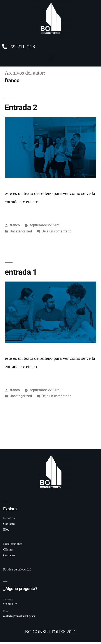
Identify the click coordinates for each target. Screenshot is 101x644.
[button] (50, 59)
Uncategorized (21, 231)
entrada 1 (21, 272)
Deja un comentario (57, 231)
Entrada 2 (21, 107)
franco (15, 225)
